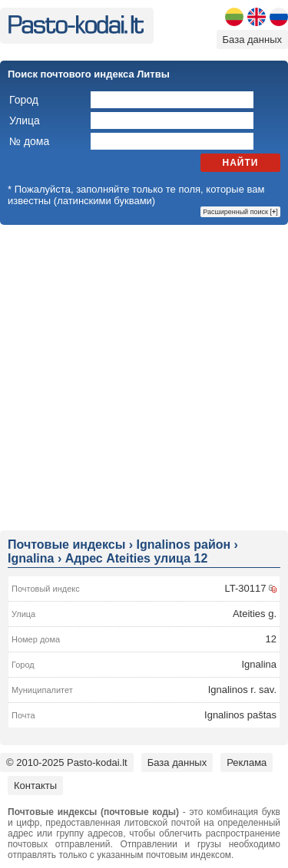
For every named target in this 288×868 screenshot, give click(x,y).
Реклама (247, 762)
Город (24, 100)
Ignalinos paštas (240, 715)
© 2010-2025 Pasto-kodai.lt (67, 762)
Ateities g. (255, 614)
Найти (241, 163)
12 (271, 639)
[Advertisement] (144, 376)
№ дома (29, 141)
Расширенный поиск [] (240, 212)
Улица (25, 120)
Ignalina (259, 664)
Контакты (35, 785)
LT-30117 (245, 588)
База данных (252, 40)
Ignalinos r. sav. (242, 690)
